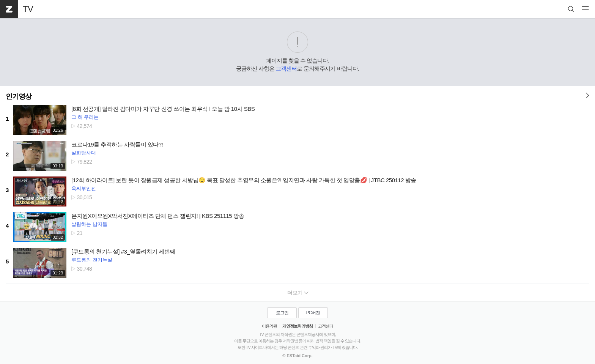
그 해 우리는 (85, 117)
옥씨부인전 (84, 188)
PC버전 (313, 313)
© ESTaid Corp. (297, 356)
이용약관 (269, 326)
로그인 (282, 313)
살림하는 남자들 (89, 224)
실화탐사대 (84, 153)
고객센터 (286, 69)
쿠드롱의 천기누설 (92, 260)
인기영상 (19, 96)
